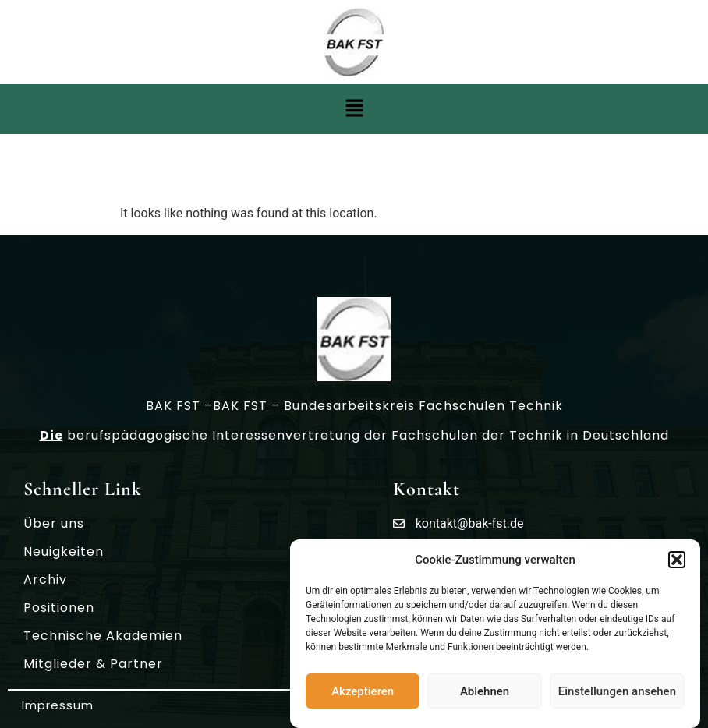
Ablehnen (485, 691)
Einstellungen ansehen (617, 691)
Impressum (58, 705)
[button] (677, 560)
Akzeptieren (363, 691)
